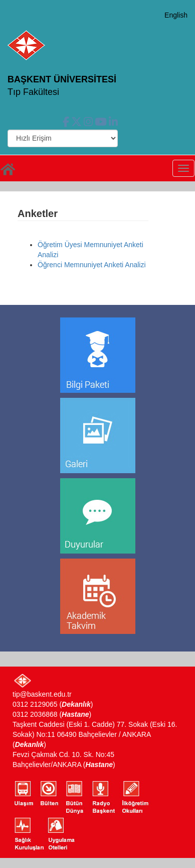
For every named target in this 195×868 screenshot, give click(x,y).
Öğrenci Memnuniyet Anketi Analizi (92, 265)
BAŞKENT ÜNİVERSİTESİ (62, 79)
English (176, 15)
